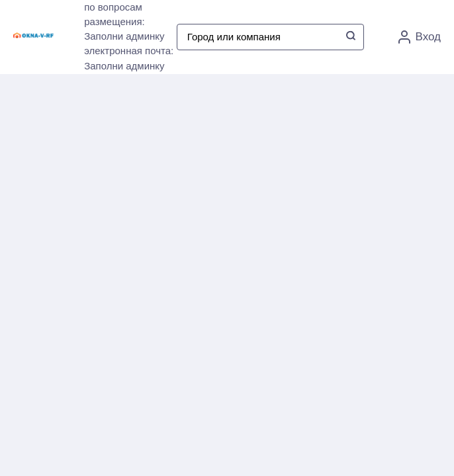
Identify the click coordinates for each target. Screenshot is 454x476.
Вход (420, 37)
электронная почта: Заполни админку (129, 58)
